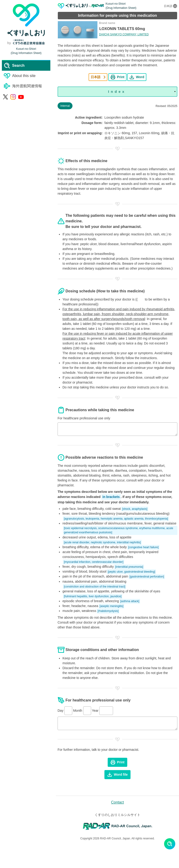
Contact (117, 802)
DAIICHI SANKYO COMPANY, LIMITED (124, 34)
